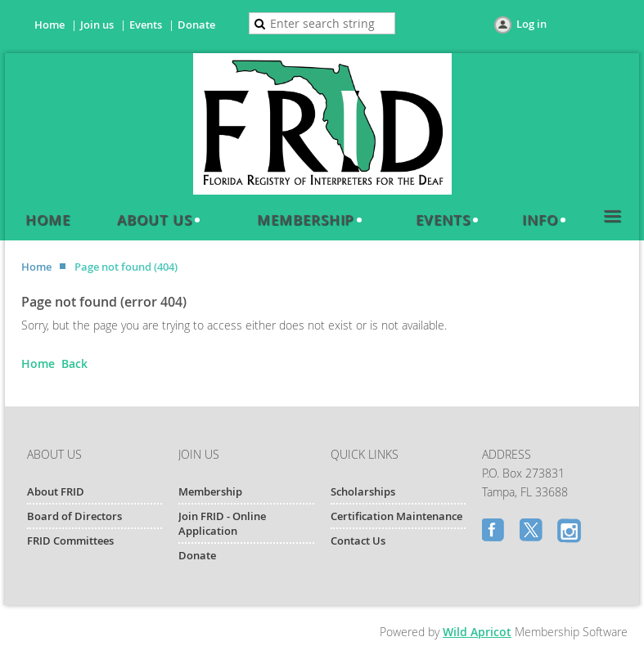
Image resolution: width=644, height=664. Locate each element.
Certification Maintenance (396, 516)
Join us (97, 25)
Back (74, 363)
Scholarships (363, 491)
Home (50, 25)
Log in (531, 24)
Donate (196, 25)
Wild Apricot (477, 632)
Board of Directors (74, 516)
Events (146, 25)
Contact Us (358, 541)
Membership (210, 491)
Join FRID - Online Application (222, 523)
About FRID (56, 491)
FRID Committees (70, 541)
